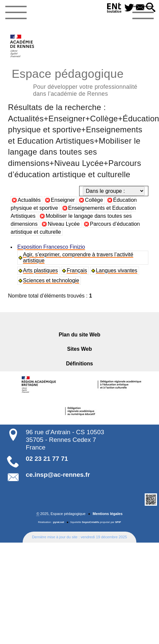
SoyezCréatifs (90, 522)
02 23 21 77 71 (47, 459)
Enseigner (63, 200)
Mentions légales (107, 514)
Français (77, 270)
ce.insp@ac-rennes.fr (58, 475)
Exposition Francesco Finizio (51, 247)
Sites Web (80, 349)
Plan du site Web (80, 335)
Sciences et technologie (51, 280)
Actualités (29, 200)
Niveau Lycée (64, 224)
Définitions (80, 364)
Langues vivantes (117, 270)
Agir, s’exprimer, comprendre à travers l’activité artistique (78, 258)
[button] (151, 8)
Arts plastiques (40, 270)
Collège (94, 200)
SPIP (118, 522)
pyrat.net (59, 522)
